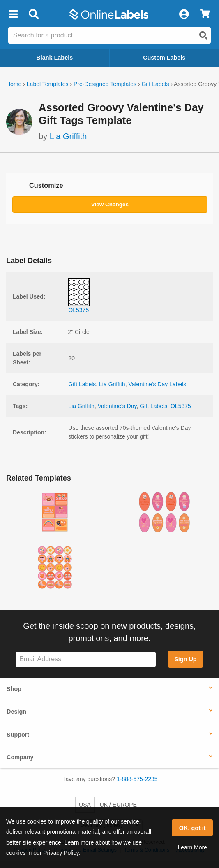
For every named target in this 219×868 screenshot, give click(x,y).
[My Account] (184, 14)
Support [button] (18, 735)
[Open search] (203, 35)
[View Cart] (205, 14)
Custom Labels (164, 58)
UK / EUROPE (118, 805)
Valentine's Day (117, 406)
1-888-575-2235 (137, 779)
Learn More (192, 847)
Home (14, 84)
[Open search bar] (33, 14)
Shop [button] (14, 689)
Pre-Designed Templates (105, 84)
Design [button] (16, 712)
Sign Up (185, 659)
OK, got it (192, 828)
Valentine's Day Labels (157, 384)
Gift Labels (155, 84)
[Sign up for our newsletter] (86, 659)
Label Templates (48, 84)
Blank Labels (54, 58)
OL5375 (181, 406)
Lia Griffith (68, 136)
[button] (13, 14)
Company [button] (20, 757)
